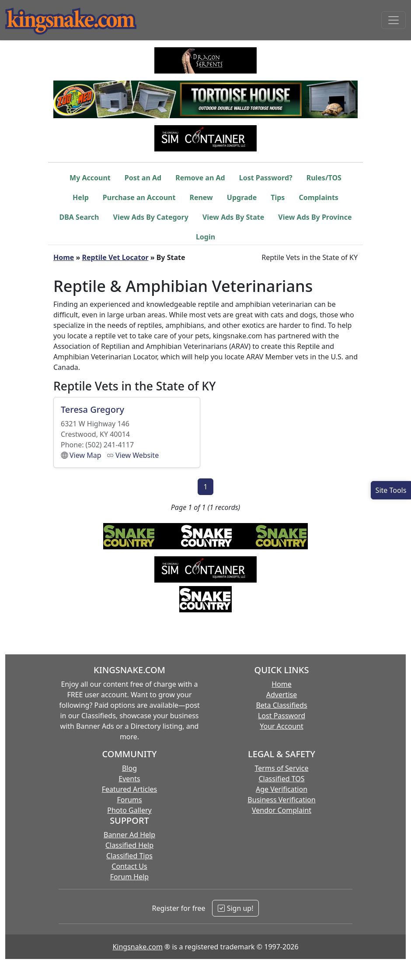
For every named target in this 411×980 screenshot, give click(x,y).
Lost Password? (266, 178)
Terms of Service (282, 768)
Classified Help (129, 845)
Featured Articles (130, 789)
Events (129, 779)
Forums (129, 800)
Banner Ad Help (129, 835)
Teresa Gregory (92, 409)
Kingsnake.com (137, 947)
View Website (137, 455)
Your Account (281, 726)
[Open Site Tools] (391, 490)
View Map (85, 455)
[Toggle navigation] (394, 20)
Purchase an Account (139, 197)
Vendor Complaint (282, 810)
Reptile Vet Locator (115, 257)
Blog (129, 768)
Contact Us (129, 866)
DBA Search (79, 217)
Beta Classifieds (281, 705)
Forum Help (129, 877)
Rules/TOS (324, 178)
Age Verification (282, 789)
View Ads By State (233, 217)
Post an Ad (143, 178)
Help (81, 197)
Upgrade (242, 197)
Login (205, 237)
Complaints (319, 197)
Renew (201, 197)
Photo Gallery (129, 810)
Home (64, 257)
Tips (278, 197)
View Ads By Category (151, 217)
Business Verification (281, 800)
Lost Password (282, 716)
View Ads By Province (315, 217)
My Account (90, 178)
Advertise (282, 695)
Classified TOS (281, 779)
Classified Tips (129, 856)
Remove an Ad (200, 178)
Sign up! (235, 908)
